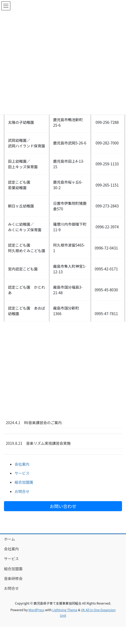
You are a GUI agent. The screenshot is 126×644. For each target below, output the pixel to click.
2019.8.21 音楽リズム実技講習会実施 (38, 443)
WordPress (36, 610)
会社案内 (22, 464)
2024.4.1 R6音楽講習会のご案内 (34, 423)
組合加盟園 (24, 482)
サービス (22, 473)
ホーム (10, 539)
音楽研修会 (13, 578)
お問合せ (22, 491)
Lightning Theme (65, 610)
